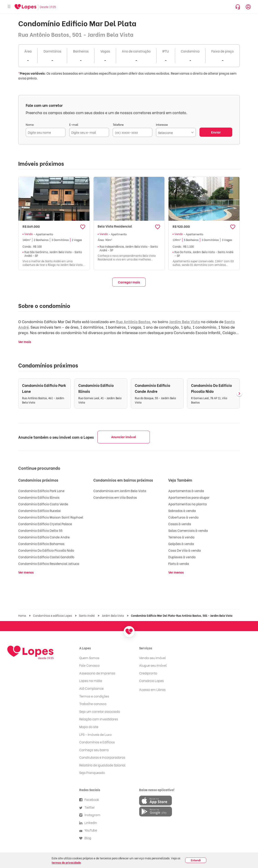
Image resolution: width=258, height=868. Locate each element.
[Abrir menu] (9, 7)
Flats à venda (179, 563)
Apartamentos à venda (186, 491)
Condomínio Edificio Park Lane (41, 491)
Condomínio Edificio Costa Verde (43, 504)
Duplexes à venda (182, 557)
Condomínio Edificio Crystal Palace (45, 524)
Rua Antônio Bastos (133, 321)
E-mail (74, 125)
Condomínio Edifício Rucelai (40, 510)
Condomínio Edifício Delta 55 (40, 530)
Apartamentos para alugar (189, 497)
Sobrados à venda (182, 510)
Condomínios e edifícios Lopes (53, 615)
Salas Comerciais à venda (188, 530)
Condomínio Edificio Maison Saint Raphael (51, 517)
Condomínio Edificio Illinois (39, 497)
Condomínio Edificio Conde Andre (44, 537)
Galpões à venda (181, 544)
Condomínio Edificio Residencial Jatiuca (49, 563)
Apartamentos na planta (188, 504)
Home (22, 615)
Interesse (162, 125)
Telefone (118, 125)
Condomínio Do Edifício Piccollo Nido (46, 550)
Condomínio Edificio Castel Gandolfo (46, 557)
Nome (30, 125)
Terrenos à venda (181, 537)
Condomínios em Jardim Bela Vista (120, 491)
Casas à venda (180, 524)
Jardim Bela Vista (185, 321)
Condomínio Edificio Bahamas (41, 544)
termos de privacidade (66, 862)
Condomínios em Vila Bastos (115, 497)
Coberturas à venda (183, 517)
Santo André (87, 615)
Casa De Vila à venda (185, 550)
